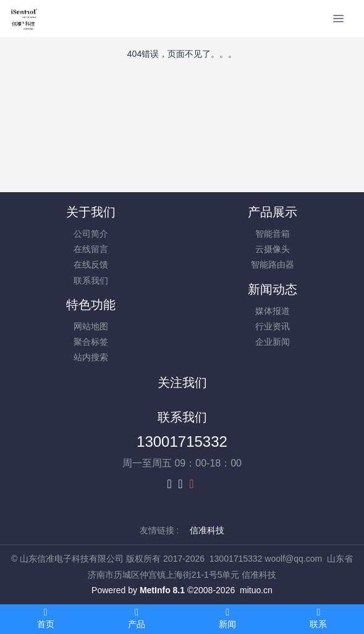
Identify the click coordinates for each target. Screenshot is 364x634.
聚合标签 (91, 342)
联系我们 (91, 281)
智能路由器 (273, 264)
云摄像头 (273, 249)
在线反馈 (91, 264)
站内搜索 (91, 357)
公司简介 (91, 234)
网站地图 (91, 326)
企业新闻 (273, 342)
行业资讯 (273, 326)
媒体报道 (273, 311)
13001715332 (182, 442)
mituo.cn (256, 590)
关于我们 (91, 212)
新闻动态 (273, 289)
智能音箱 (273, 234)
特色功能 (91, 305)
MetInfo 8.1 (162, 590)
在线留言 (91, 249)
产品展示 (273, 212)
